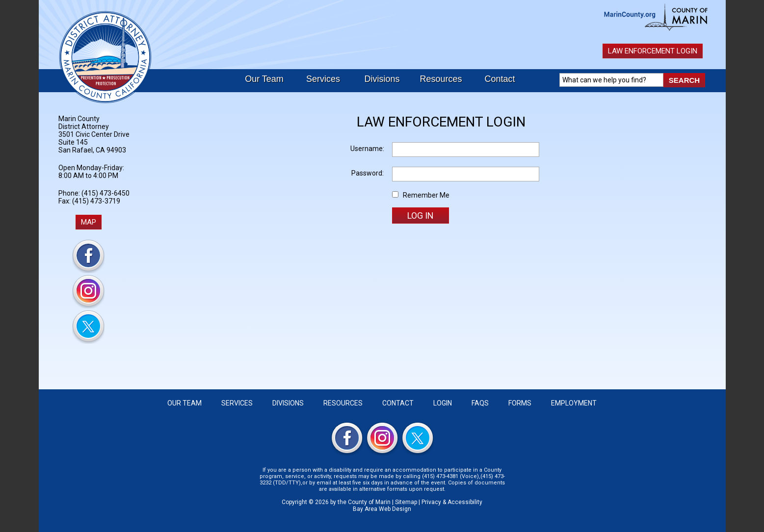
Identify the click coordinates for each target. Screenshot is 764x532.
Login (443, 403)
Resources (441, 79)
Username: (367, 149)
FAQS (480, 403)
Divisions (382, 79)
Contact (500, 79)
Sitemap (406, 502)
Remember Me (426, 195)
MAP (89, 222)
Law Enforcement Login (653, 51)
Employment (574, 403)
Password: (368, 173)
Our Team (264, 79)
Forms (520, 403)
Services (323, 79)
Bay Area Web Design (382, 509)
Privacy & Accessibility (452, 502)
